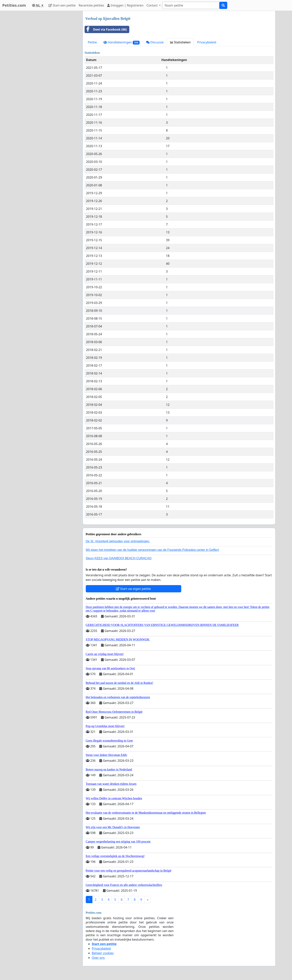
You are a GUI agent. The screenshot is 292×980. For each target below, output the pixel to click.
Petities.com (14, 5)
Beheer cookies (103, 953)
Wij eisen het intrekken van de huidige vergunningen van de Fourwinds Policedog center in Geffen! (152, 550)
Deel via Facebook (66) (106, 29)
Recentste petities (91, 5)
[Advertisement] (45, 68)
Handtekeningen (121, 42)
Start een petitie (62, 5)
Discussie (155, 42)
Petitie (92, 42)
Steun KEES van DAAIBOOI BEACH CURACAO (119, 558)
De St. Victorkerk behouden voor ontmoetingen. (118, 541)
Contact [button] (152, 5)
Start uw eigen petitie (133, 589)
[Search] (191, 5)
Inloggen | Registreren (125, 5)
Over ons (98, 958)
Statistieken (180, 42)
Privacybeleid (207, 42)
